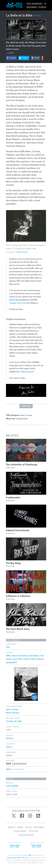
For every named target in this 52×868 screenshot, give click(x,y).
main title (17, 659)
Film (8, 647)
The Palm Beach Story (18, 629)
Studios (33, 831)
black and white (19, 656)
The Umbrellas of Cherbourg (21, 464)
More (42, 58)
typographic (12, 662)
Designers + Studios (36, 7)
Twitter (14, 816)
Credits (26, 406)
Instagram (30, 816)
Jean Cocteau (12, 709)
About (12, 827)
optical (40, 659)
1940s (8, 656)
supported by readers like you (17, 858)
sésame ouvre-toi (18, 303)
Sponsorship (26, 835)
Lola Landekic (12, 786)
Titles (29, 827)
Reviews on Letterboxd (16, 764)
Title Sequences (34, 4)
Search (45, 4)
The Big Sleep (13, 563)
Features (39, 827)
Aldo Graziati (23, 252)
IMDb (8, 769)
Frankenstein (13, 497)
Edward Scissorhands (18, 530)
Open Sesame (27, 372)
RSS (38, 816)
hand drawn (34, 656)
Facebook (22, 816)
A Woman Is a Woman (18, 596)
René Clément (13, 713)
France (9, 747)
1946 (37, 15)
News (20, 827)
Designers (20, 831)
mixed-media (29, 659)
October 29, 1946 (14, 721)
